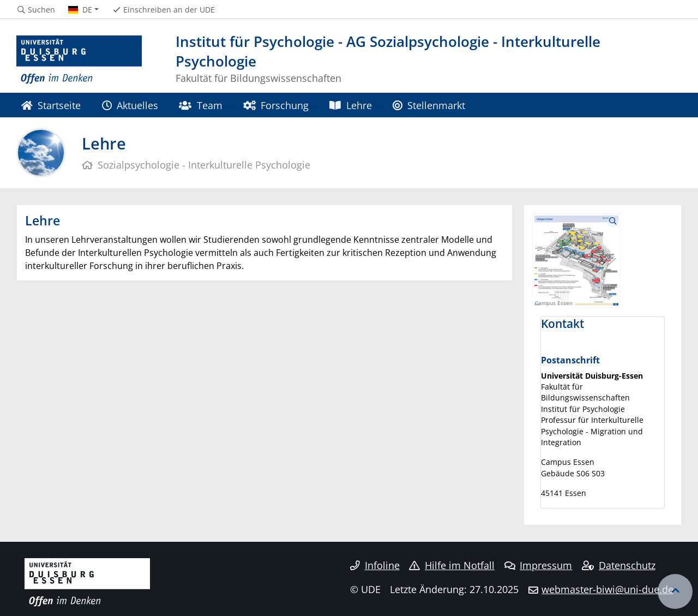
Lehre (350, 105)
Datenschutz (619, 565)
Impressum (538, 565)
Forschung (276, 105)
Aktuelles (130, 105)
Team (200, 105)
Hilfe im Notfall (452, 565)
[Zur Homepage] (79, 60)
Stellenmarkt (429, 105)
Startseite (51, 105)
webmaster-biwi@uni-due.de (607, 589)
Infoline (375, 565)
